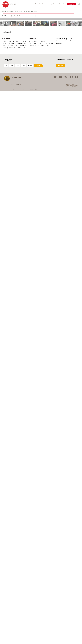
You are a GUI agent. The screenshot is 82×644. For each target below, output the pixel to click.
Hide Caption (31, 17)
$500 (27, 83)
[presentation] (80, 12)
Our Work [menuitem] (37, 4)
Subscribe (61, 82)
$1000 (33, 83)
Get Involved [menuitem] (44, 4)
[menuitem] (55, 94)
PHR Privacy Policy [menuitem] (33, 106)
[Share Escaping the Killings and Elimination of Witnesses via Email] (20, 17)
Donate (72, 4)
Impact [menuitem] (51, 4)
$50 (7, 83)
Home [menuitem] (13, 102)
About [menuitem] (64, 4)
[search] (78, 4)
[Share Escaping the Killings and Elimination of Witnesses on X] (14, 17)
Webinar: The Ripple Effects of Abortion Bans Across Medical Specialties (65, 58)
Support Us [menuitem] (58, 4)
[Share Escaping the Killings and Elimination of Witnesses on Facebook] (12, 17)
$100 (13, 83)
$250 (20, 83)
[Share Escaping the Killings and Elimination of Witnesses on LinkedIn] (17, 17)
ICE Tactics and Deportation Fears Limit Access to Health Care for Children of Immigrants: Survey (41, 60)
